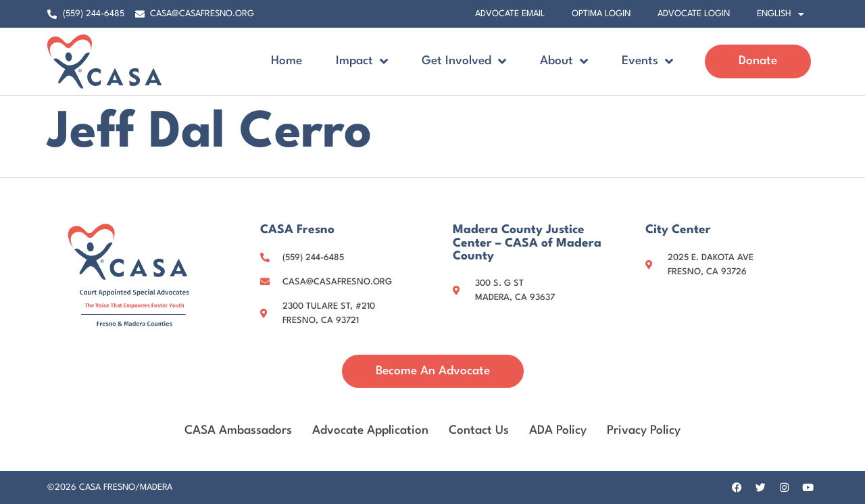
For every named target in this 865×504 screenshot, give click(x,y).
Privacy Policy (644, 430)
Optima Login (601, 14)
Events (647, 61)
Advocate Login (694, 14)
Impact (362, 61)
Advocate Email (510, 14)
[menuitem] (781, 14)
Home (287, 61)
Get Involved (464, 61)
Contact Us (479, 430)
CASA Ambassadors (238, 430)
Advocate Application (370, 430)
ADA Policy (558, 430)
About (564, 61)
